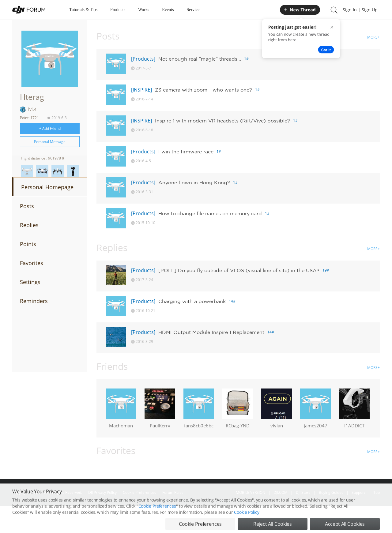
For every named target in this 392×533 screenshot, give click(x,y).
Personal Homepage (47, 187)
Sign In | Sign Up (360, 10)
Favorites (32, 263)
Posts (27, 206)
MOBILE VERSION (251, 492)
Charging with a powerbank (192, 301)
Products (118, 10)
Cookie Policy (247, 527)
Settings (30, 282)
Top (377, 492)
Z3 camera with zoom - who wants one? (204, 90)
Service (193, 10)
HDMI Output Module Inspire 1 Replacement (211, 332)
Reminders (34, 301)
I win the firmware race (186, 152)
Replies (29, 225)
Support (358, 492)
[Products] (143, 59)
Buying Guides (331, 492)
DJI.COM (281, 492)
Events (168, 10)
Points (28, 244)
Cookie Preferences (139, 492)
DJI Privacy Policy (102, 492)
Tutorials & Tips (83, 10)
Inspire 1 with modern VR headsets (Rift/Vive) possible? (222, 121)
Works (144, 10)
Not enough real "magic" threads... (200, 59)
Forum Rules (173, 492)
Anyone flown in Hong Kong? (194, 182)
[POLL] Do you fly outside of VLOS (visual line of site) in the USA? (239, 270)
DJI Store (303, 492)
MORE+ (373, 37)
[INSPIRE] (141, 90)
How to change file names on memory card (210, 213)
